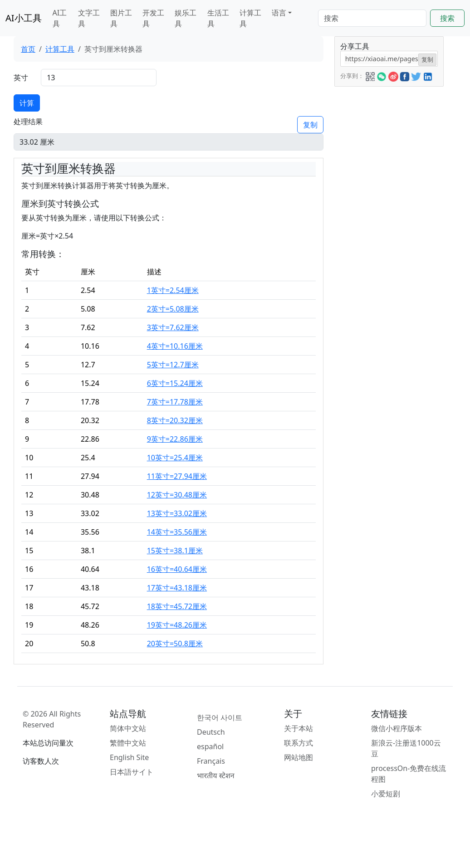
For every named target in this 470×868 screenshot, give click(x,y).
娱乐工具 (186, 18)
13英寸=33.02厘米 (177, 513)
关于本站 (299, 728)
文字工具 (89, 18)
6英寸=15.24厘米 (175, 383)
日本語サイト (132, 772)
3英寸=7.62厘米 (173, 327)
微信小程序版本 (397, 728)
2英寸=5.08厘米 (173, 309)
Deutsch (211, 732)
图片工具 (121, 18)
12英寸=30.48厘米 (177, 495)
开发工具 (153, 18)
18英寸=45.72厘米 (177, 606)
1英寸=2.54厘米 (173, 290)
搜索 (447, 18)
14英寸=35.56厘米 (177, 532)
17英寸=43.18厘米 (177, 588)
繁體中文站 (128, 743)
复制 (310, 125)
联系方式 (299, 743)
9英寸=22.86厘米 (175, 439)
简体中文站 (128, 728)
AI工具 (60, 18)
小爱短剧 (386, 794)
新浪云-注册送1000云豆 (406, 748)
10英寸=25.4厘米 (175, 458)
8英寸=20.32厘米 (175, 420)
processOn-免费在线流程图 (409, 774)
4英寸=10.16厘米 (175, 346)
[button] (370, 75)
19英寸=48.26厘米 (177, 625)
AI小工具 (24, 18)
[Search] (372, 18)
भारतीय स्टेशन (216, 775)
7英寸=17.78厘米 (175, 402)
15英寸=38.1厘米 (175, 551)
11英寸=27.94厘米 (177, 476)
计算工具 (250, 18)
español (210, 746)
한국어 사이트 (220, 717)
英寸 (21, 78)
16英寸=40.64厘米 (177, 569)
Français (211, 761)
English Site (129, 757)
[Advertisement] (388, 223)
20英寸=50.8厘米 (175, 644)
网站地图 (299, 757)
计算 (27, 103)
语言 (279, 13)
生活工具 (218, 18)
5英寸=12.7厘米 (173, 365)
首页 (28, 49)
